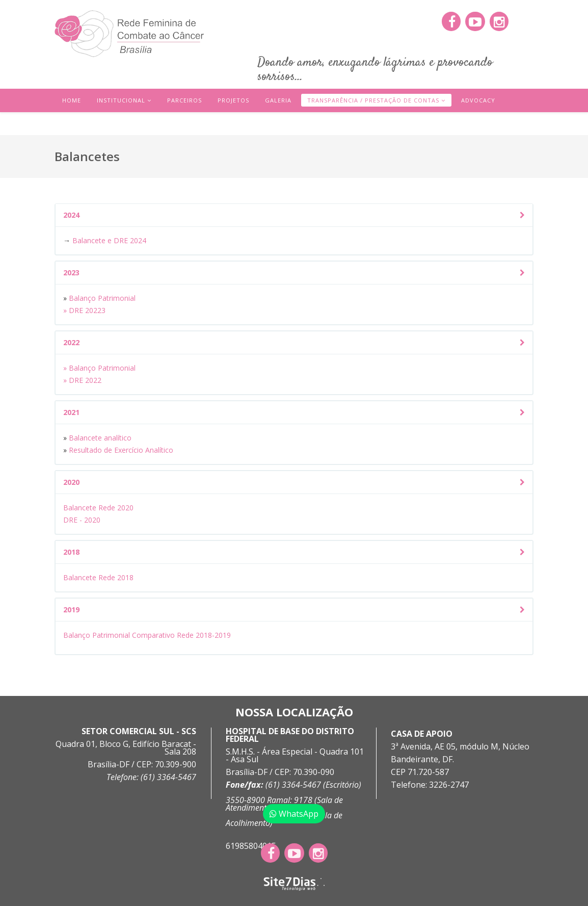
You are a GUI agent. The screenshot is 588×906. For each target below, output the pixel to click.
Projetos (233, 100)
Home (72, 100)
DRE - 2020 (82, 520)
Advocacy (478, 100)
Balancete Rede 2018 (98, 577)
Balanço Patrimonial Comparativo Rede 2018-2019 (147, 635)
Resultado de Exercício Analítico (121, 450)
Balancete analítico (101, 438)
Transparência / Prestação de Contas (373, 100)
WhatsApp (294, 814)
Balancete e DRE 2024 (109, 240)
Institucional (121, 100)
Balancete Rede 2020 (98, 508)
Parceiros (184, 100)
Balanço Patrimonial (101, 298)
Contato (78, 124)
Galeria (278, 100)
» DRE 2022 (82, 380)
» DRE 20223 (84, 310)
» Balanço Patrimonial (99, 368)
